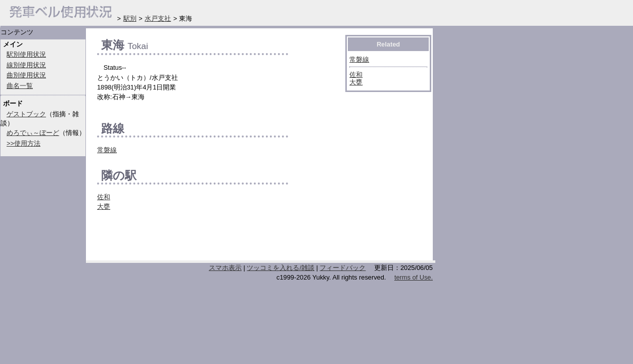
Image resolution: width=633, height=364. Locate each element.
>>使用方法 (24, 143)
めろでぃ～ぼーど (33, 133)
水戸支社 (158, 18)
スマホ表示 (225, 268)
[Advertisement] (215, 239)
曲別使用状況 (26, 75)
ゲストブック (26, 114)
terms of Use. (414, 277)
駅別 (130, 18)
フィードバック (343, 268)
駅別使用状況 (26, 54)
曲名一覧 (20, 86)
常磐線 (107, 150)
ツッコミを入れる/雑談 (281, 268)
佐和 (104, 197)
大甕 (104, 207)
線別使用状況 (26, 65)
